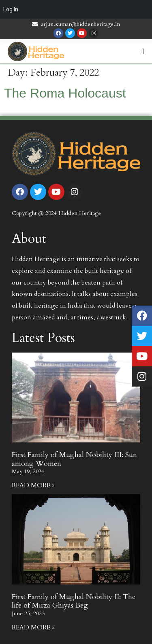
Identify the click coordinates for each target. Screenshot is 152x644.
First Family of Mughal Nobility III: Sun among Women (74, 459)
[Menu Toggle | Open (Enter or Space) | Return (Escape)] (143, 51)
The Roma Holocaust (65, 93)
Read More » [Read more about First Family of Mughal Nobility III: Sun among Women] (33, 485)
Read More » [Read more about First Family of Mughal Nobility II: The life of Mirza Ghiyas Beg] (33, 627)
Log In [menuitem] (11, 9)
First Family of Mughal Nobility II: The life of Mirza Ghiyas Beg (74, 601)
